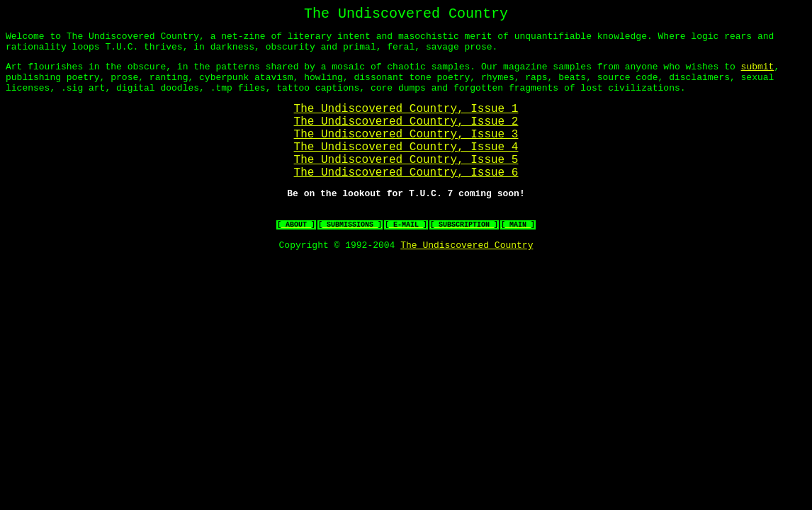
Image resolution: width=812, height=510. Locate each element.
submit (757, 75)
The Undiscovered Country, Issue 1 (406, 124)
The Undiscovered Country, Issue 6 (406, 202)
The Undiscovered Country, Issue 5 (406, 186)
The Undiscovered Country (467, 283)
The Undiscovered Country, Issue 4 (406, 171)
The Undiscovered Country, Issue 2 (406, 140)
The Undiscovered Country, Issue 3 (406, 155)
